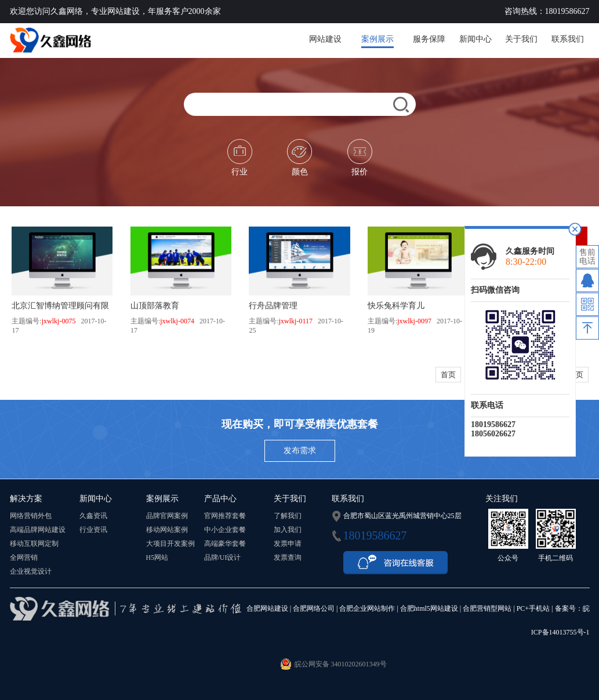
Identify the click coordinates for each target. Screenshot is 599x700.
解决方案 (26, 499)
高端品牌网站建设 (38, 530)
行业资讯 (93, 530)
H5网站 (157, 557)
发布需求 (300, 451)
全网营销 (24, 557)
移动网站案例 (167, 530)
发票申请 (288, 544)
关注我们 (502, 499)
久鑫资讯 (93, 516)
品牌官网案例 (167, 516)
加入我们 (288, 530)
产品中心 (220, 499)
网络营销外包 (31, 516)
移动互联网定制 (34, 544)
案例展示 (377, 39)
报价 (360, 158)
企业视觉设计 (31, 571)
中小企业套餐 (225, 530)
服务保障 (429, 39)
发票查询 (288, 557)
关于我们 (521, 39)
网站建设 (325, 39)
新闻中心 (475, 39)
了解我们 (288, 516)
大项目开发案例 (170, 544)
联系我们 (568, 39)
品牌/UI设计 (223, 557)
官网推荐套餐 (225, 516)
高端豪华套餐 (225, 544)
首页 (448, 375)
